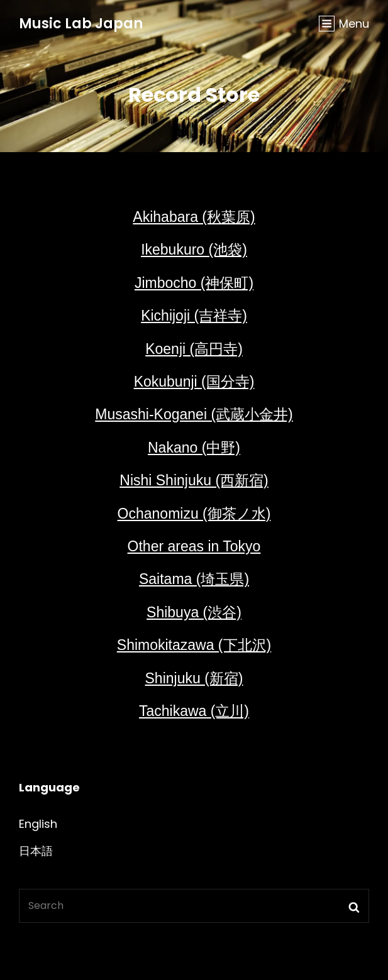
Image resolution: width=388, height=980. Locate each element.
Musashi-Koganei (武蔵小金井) (194, 414)
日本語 (36, 851)
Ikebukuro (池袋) (194, 250)
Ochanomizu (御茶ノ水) (194, 514)
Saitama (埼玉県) (194, 579)
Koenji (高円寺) (194, 349)
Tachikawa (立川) (194, 711)
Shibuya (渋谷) (194, 612)
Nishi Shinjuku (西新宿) (194, 480)
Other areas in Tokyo (194, 546)
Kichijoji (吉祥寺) (194, 316)
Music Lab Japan (81, 24)
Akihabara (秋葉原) (194, 217)
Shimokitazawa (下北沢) (194, 645)
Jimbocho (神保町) (194, 283)
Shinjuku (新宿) (194, 678)
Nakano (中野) (194, 448)
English (38, 824)
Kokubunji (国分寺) (194, 382)
